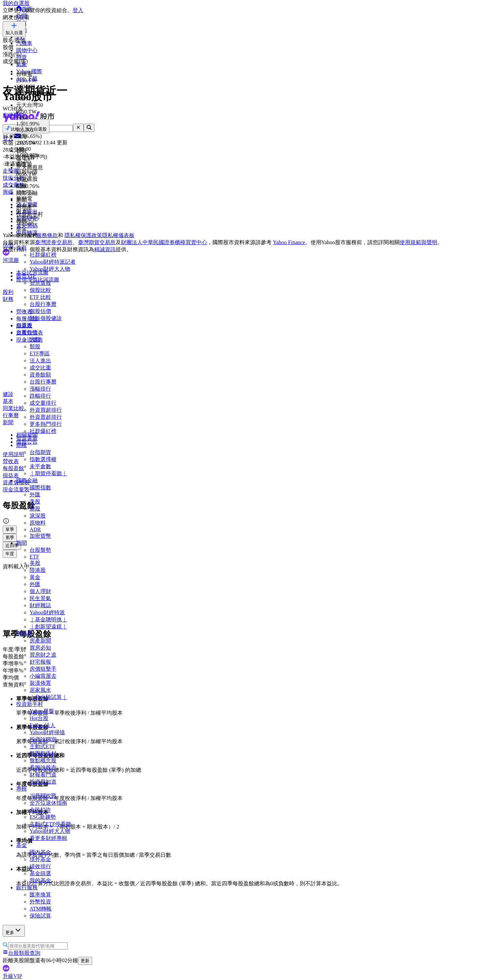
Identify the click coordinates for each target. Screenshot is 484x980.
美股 (35, 502)
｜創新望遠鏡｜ (48, 627)
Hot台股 (39, 718)
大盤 (35, 339)
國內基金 (40, 852)
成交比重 (40, 368)
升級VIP (12, 976)
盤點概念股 (43, 761)
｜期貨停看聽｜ (48, 473)
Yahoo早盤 (42, 711)
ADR (35, 529)
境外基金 (40, 859)
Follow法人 (43, 725)
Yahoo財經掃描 (47, 732)
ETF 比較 (40, 297)
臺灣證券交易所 (54, 242)
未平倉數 (40, 466)
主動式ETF (42, 746)
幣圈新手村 (43, 753)
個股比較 (40, 290)
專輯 (22, 789)
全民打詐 (40, 810)
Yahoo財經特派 (47, 612)
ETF (34, 557)
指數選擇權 (43, 459)
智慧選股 (40, 283)
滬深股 (38, 516)
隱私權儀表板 (118, 235)
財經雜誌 (40, 605)
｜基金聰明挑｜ (48, 619)
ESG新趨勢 (43, 817)
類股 (35, 346)
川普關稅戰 (43, 796)
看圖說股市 (43, 768)
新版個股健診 (46, 318)
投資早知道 (43, 782)
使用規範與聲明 (418, 242)
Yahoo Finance (289, 242)
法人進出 (40, 361)
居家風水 (40, 690)
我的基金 (40, 880)
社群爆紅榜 (43, 255)
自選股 (24, 325)
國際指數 (40, 487)
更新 (85, 961)
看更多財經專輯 (48, 838)
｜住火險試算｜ (48, 697)
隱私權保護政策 (83, 235)
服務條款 (47, 235)
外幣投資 (40, 902)
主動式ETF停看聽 (50, 824)
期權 (22, 445)
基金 (22, 845)
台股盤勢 (40, 550)
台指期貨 (40, 452)
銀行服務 (27, 887)
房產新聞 (40, 641)
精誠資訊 (105, 249)
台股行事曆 (43, 304)
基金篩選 (40, 873)
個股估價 (40, 311)
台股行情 (27, 332)
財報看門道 (43, 775)
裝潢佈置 (40, 683)
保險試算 (40, 916)
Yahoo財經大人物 (50, 269)
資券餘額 (40, 375)
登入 (78, 10)
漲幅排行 (40, 389)
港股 (35, 509)
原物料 (38, 523)
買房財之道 (43, 655)
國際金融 (27, 480)
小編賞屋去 (43, 676)
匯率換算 (40, 895)
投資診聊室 (43, 739)
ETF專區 (40, 353)
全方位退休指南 (48, 803)
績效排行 (40, 866)
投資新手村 (30, 704)
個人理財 (40, 591)
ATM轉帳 (41, 909)
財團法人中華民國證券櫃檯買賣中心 (164, 242)
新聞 (22, 543)
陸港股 (38, 570)
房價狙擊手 (43, 669)
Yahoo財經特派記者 (53, 262)
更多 (14, 930)
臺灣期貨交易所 (97, 242)
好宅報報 (40, 662)
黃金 (35, 577)
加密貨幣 (40, 536)
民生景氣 (40, 598)
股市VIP (26, 276)
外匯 (35, 495)
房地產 (24, 634)
